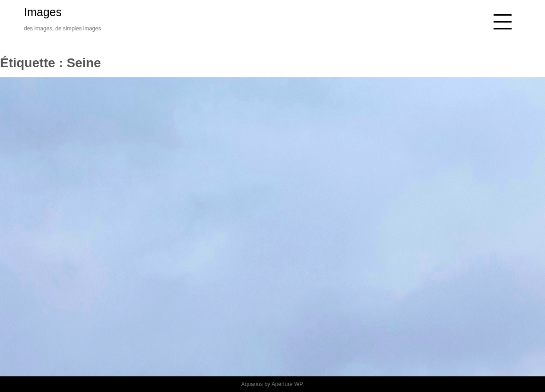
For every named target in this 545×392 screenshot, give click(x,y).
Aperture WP (287, 384)
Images (43, 12)
